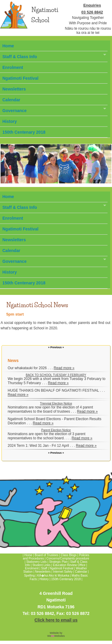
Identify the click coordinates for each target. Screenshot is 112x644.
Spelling (30, 576)
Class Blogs (69, 555)
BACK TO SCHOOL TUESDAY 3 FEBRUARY (56, 375)
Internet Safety (63, 572)
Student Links (41, 565)
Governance (53, 110)
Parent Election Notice (56, 430)
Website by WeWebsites (56, 634)
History (10, 121)
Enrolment (13, 67)
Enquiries (92, 5)
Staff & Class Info (53, 56)
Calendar (11, 100)
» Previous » (56, 347)
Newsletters (14, 89)
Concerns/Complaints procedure (68, 558)
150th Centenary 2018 (24, 132)
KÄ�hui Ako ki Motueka (53, 576)
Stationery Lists (36, 562)
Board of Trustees (46, 555)
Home (8, 46)
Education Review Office (69, 565)
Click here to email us (56, 620)
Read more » (64, 368)
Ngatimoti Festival (20, 78)
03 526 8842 (92, 12)
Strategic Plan (58, 562)
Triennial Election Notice (56, 404)
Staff (44, 568)
